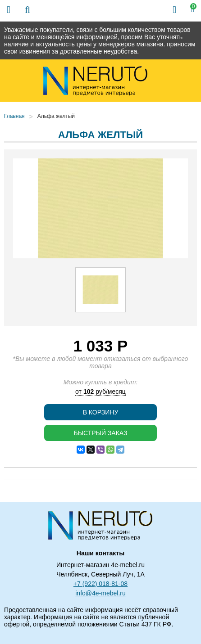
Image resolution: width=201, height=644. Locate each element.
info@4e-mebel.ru (100, 593)
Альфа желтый (56, 116)
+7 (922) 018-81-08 (100, 584)
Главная (14, 116)
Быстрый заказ (100, 433)
